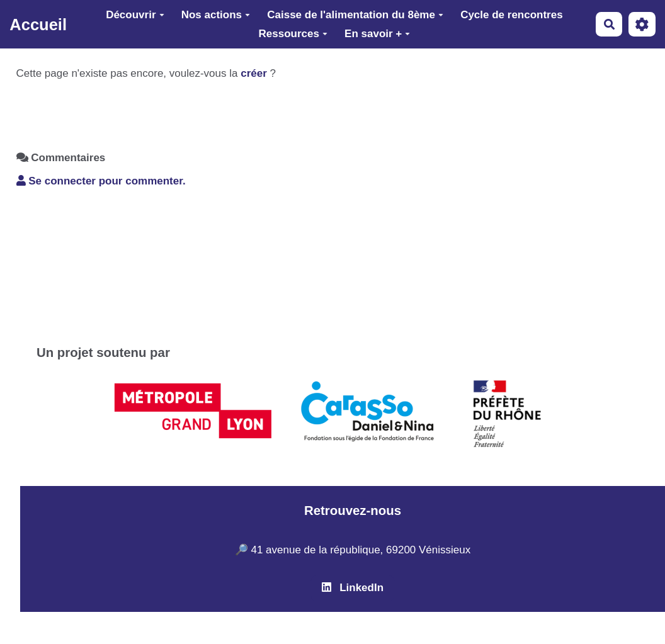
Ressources (293, 34)
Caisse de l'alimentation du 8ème (355, 15)
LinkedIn (353, 588)
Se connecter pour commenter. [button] (101, 181)
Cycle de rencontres (512, 15)
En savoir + (377, 34)
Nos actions (216, 15)
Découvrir (135, 15)
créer (254, 73)
